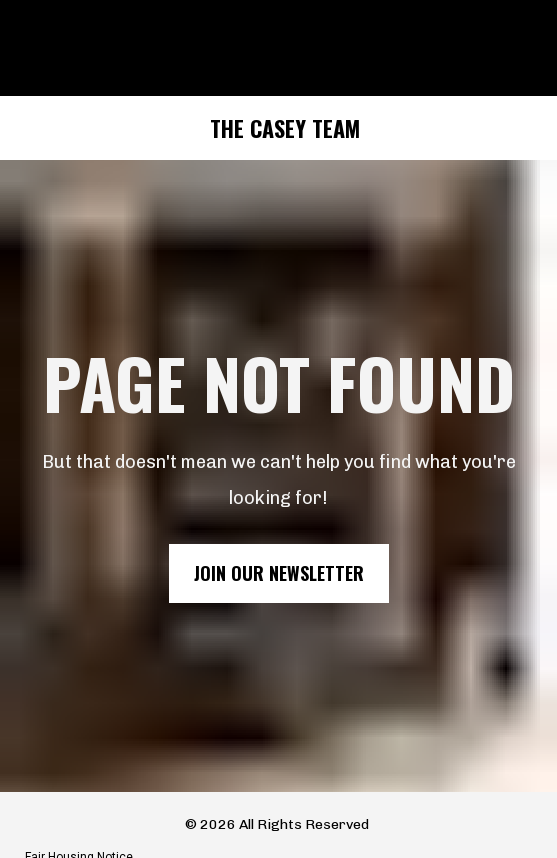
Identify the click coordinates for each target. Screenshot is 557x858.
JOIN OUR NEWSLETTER (279, 560)
